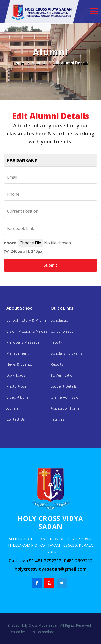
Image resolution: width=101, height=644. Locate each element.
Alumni (38, 63)
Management (17, 353)
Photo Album (17, 386)
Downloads (16, 375)
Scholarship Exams (67, 353)
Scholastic (59, 320)
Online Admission (66, 397)
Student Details (64, 386)
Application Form (65, 408)
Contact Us (16, 419)
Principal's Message (23, 342)
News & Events (19, 364)
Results (57, 364)
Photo (10, 243)
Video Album (17, 397)
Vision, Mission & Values (27, 331)
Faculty (56, 342)
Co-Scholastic (62, 331)
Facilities (58, 419)
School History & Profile (26, 320)
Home (18, 63)
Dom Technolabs (40, 632)
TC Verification (63, 375)
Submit (50, 265)
